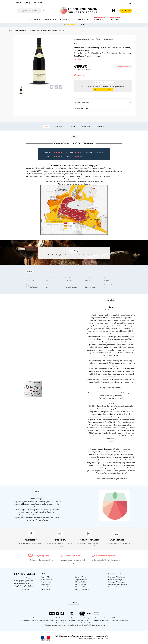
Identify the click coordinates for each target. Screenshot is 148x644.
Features (73, 126)
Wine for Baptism (81, 584)
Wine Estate (101, 126)
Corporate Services (81, 579)
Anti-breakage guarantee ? (103, 102)
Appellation (86, 126)
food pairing (59, 126)
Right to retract (46, 582)
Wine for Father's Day (82, 589)
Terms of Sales (46, 587)
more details (78, 59)
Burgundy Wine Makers (116, 587)
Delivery (103, 96)
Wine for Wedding (81, 582)
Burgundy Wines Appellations (118, 584)
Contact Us (74, 603)
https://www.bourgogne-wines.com (114, 479)
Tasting (46, 126)
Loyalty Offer (46, 577)
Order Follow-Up (47, 579)
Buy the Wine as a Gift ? (103, 109)
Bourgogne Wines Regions (117, 582)
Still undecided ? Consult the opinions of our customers (106, 561)
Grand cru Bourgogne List (117, 579)
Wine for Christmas (81, 587)
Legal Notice (45, 584)
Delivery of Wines (81, 577)
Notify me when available (103, 90)
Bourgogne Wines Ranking (117, 577)
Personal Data (46, 589)
